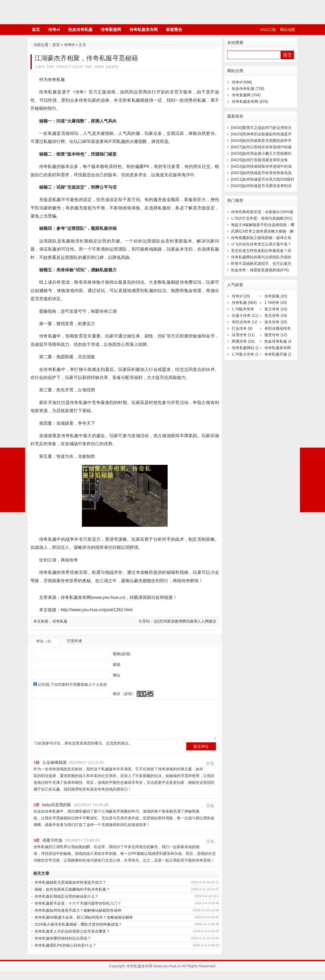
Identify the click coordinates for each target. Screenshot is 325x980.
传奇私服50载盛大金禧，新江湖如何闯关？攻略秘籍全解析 (84, 926)
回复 (210, 772)
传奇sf (54, 29)
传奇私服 (60, 621)
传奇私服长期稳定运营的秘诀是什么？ (67, 905)
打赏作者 (75, 641)
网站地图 (288, 30)
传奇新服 (276, 296)
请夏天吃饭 (52, 849)
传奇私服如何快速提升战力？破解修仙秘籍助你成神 (78, 919)
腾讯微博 (190, 621)
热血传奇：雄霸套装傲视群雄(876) (260, 270)
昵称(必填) (121, 654)
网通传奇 (243, 341)
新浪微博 (175, 621)
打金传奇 (242, 328)
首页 (36, 29)
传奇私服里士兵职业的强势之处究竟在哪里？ (72, 940)
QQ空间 (160, 621)
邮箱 (116, 665)
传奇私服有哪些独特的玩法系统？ (63, 947)
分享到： (146, 621)
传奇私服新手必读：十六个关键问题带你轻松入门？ (78, 912)
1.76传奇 (276, 303)
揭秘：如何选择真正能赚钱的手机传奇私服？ (72, 898)
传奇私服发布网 (60, 12)
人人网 (203, 621)
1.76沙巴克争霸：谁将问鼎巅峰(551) (262, 218)
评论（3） (45, 641)
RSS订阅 (268, 30)
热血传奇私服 (80, 29)
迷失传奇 (276, 322)
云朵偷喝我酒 (54, 771)
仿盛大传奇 (245, 315)
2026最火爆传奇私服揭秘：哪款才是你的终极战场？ (78, 933)
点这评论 (112, 67)
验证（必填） (124, 694)
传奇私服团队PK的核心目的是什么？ (65, 954)
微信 (212, 621)
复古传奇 (276, 309)
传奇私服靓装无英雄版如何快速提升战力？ (70, 891)
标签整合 (174, 29)
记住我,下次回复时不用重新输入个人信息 (72, 684)
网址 (116, 675)
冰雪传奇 (243, 335)
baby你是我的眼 (57, 813)
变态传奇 (276, 315)
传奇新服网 (111, 29)
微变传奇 (276, 335)
